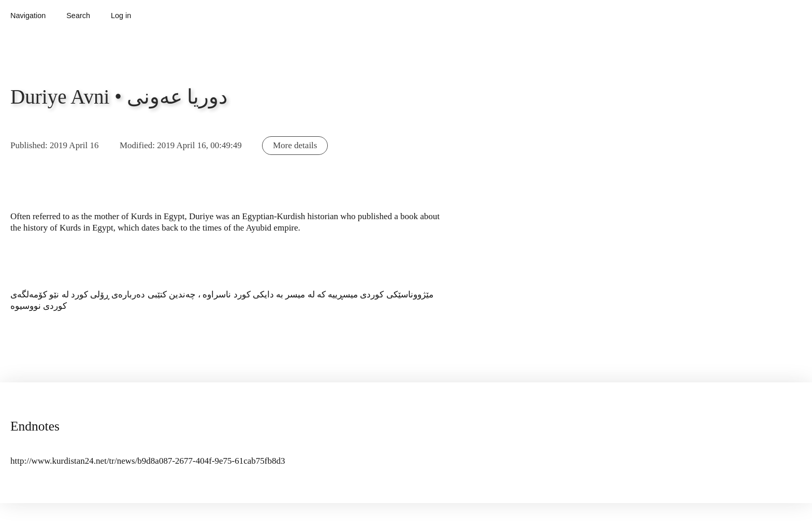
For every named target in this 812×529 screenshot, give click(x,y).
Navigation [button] (28, 16)
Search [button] (78, 16)
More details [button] (295, 145)
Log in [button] (121, 16)
